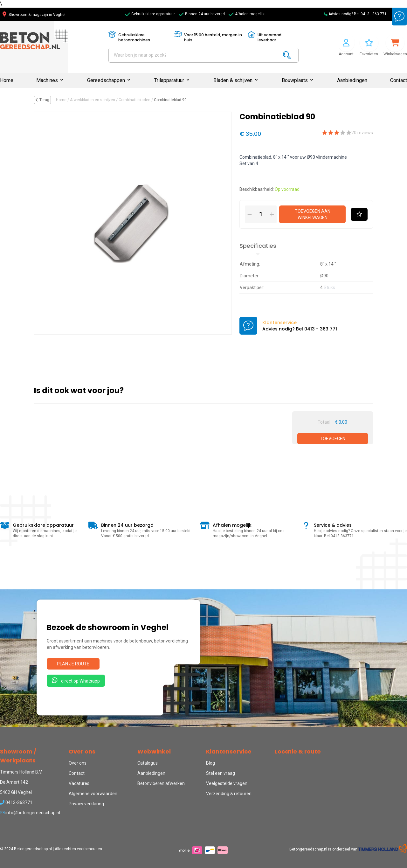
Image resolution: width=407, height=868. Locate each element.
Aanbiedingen (352, 80)
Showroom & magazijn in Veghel (34, 15)
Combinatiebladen (135, 100)
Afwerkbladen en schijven (93, 100)
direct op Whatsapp (76, 680)
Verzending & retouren (229, 794)
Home (7, 80)
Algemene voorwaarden (93, 794)
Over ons (78, 763)
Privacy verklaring (86, 804)
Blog (210, 763)
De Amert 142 (14, 782)
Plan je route (73, 664)
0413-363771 (16, 802)
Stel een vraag (221, 773)
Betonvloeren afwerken (161, 783)
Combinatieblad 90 (170, 100)
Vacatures (79, 783)
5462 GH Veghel (16, 792)
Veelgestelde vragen (227, 783)
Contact (399, 80)
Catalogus (148, 763)
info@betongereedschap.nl (30, 813)
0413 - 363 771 (374, 14)
